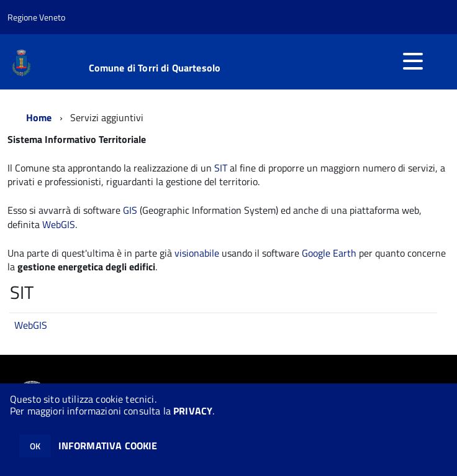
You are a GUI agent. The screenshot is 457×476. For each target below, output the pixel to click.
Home (39, 117)
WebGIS (59, 224)
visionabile (197, 253)
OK (35, 446)
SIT (221, 168)
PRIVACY (193, 411)
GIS (130, 210)
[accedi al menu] (413, 61)
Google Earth (329, 253)
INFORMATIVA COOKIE (108, 446)
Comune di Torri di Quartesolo (155, 68)
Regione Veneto (36, 17)
